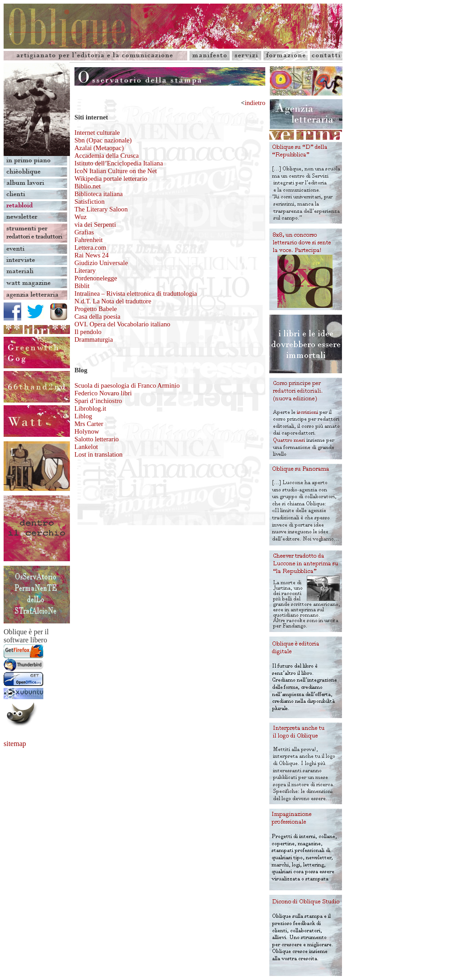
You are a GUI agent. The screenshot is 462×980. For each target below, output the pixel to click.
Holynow (87, 431)
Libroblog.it (90, 408)
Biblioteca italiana (99, 194)
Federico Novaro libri (103, 393)
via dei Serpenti (95, 224)
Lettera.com (90, 247)
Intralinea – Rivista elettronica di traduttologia (136, 293)
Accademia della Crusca (106, 156)
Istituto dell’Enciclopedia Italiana (119, 163)
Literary (85, 270)
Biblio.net (88, 186)
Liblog (83, 416)
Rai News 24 (92, 255)
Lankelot (86, 447)
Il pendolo (88, 332)
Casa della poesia (97, 316)
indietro (255, 103)
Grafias (84, 232)
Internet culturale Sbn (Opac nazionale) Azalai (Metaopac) (103, 140)
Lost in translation (99, 454)
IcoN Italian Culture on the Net (116, 171)
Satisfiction (90, 201)
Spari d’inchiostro (98, 401)
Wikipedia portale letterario (111, 179)
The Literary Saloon (101, 209)
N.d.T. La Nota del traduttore (113, 301)
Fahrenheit (89, 240)
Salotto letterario (97, 439)
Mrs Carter (89, 424)
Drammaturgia (94, 339)
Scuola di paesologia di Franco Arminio (127, 385)
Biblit (82, 286)
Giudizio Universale (101, 263)
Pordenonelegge (96, 278)
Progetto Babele (96, 309)
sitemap (15, 744)
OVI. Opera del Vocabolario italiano (122, 324)
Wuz (81, 217)
